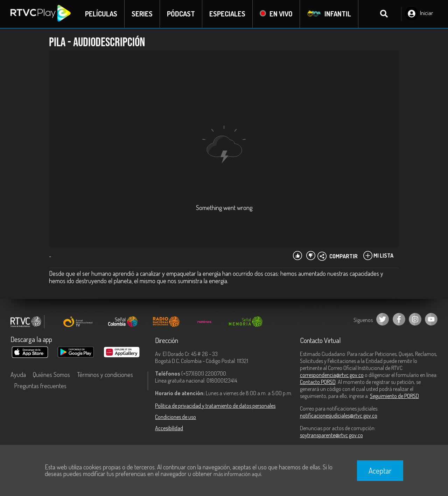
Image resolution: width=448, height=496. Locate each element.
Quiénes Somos (51, 375)
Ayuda (18, 375)
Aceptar (380, 470)
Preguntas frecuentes (40, 386)
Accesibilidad (169, 428)
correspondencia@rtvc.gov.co (332, 375)
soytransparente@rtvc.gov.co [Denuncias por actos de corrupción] (331, 435)
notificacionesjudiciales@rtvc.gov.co (339, 415)
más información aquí (237, 474)
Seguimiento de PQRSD (394, 396)
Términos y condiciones (105, 375)
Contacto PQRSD (318, 382)
